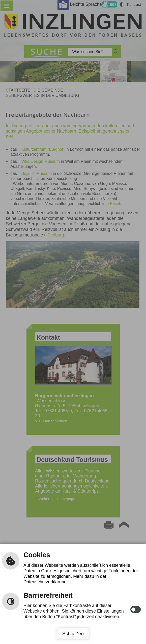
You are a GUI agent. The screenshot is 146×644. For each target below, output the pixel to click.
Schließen (73, 634)
